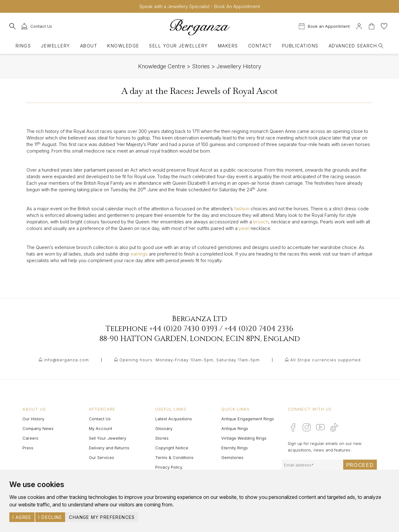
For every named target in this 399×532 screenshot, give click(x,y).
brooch (261, 222)
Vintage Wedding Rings (244, 438)
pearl (244, 228)
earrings (139, 254)
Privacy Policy (169, 467)
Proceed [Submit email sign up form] (360, 465)
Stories (201, 66)
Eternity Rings (235, 448)
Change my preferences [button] (102, 517)
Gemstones (232, 457)
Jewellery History (239, 66)
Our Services (101, 457)
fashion (242, 209)
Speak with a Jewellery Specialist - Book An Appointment (200, 6)
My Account (101, 428)
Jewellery (55, 46)
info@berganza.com (66, 360)
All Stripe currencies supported (325, 360)
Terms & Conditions (174, 457)
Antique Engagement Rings (248, 419)
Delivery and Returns (109, 448)
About (89, 46)
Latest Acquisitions (174, 419)
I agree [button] (22, 517)
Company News (38, 428)
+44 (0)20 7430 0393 (183, 329)
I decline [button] (50, 517)
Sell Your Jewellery (178, 46)
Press (28, 448)
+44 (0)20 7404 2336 (259, 329)
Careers (30, 438)
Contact (260, 46)
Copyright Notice (172, 448)
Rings (23, 46)
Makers (228, 46)
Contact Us (100, 419)
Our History (33, 419)
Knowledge (123, 46)
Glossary (164, 428)
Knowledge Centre (162, 66)
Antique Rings (235, 428)
